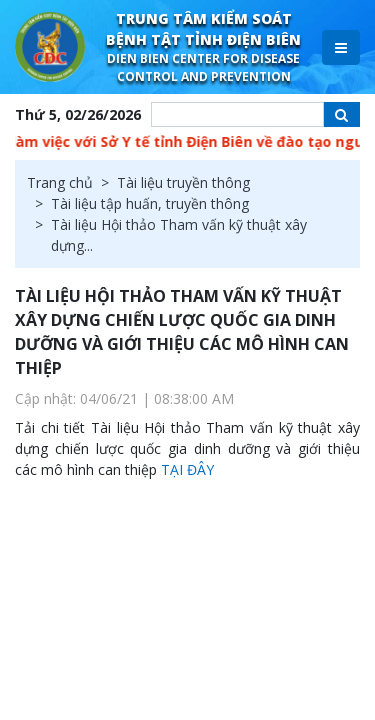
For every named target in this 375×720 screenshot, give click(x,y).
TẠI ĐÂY (187, 469)
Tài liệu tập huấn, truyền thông (150, 203)
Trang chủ (60, 182)
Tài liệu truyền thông (183, 182)
